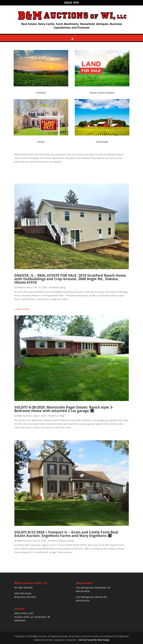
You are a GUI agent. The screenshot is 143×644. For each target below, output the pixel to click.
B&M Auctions (25, 287)
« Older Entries (22, 309)
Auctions (53, 541)
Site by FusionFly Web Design (94, 640)
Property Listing (57, 287)
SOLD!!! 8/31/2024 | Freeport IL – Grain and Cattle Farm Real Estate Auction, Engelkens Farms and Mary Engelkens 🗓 (66, 534)
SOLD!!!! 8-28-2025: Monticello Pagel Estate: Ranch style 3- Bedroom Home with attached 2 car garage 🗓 (64, 409)
